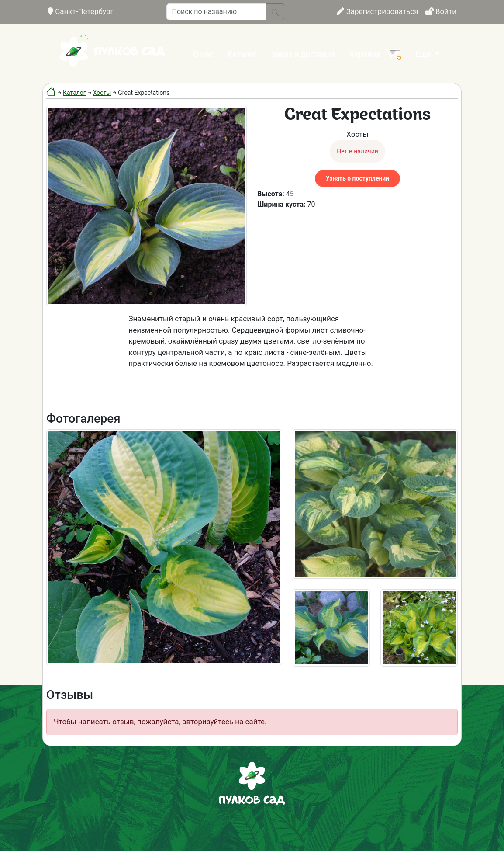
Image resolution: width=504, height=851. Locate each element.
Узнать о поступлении (357, 178)
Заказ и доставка (303, 54)
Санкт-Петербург (81, 11)
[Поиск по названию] (216, 12)
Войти (441, 11)
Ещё (424, 54)
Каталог (242, 54)
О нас (203, 54)
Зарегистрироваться (377, 11)
